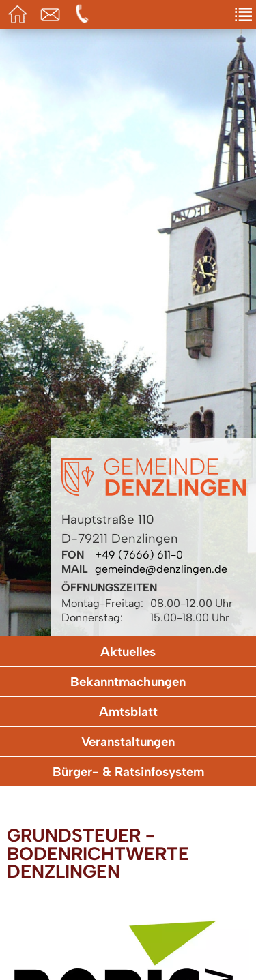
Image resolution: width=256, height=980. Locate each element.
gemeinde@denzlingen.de (161, 569)
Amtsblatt (128, 712)
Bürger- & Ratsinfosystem (128, 772)
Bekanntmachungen (128, 682)
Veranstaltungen (128, 742)
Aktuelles (128, 652)
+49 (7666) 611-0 (139, 555)
